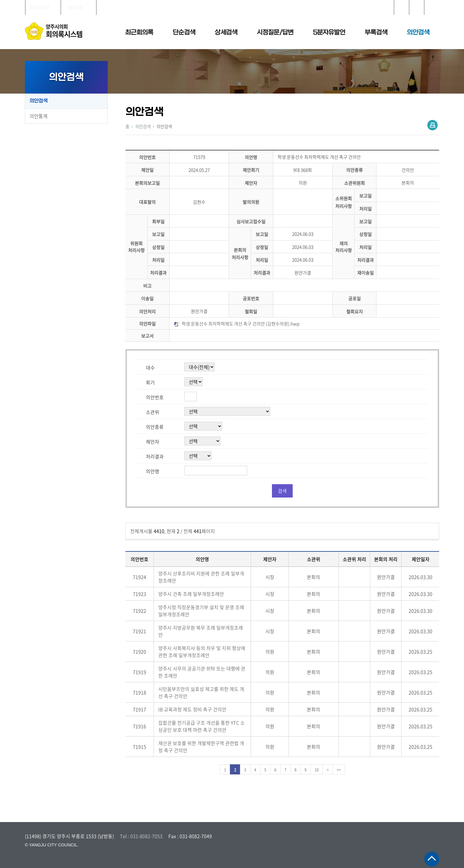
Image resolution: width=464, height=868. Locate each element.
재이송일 (365, 273)
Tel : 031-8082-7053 (141, 836)
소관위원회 (355, 183)
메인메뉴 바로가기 (232, 0)
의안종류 (355, 170)
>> (339, 770)
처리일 (365, 209)
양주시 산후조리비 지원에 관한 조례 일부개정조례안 (201, 577)
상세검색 (226, 32)
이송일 (147, 299)
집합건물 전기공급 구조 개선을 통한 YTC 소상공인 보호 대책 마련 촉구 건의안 (202, 726)
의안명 (251, 157)
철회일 (251, 311)
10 (317, 770)
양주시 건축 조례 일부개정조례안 (191, 594)
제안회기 (251, 170)
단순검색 (184, 32)
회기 (150, 382)
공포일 (355, 299)
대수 (150, 368)
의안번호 (147, 157)
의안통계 (38, 116)
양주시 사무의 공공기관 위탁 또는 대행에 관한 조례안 (202, 672)
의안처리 (147, 311)
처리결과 (365, 260)
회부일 (158, 221)
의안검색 (418, 32)
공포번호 (251, 299)
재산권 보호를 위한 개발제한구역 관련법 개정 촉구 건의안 (201, 747)
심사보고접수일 (251, 221)
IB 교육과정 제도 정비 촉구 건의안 (192, 709)
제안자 (251, 183)
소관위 (153, 412)
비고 (147, 286)
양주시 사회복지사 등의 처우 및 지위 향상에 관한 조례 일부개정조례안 (202, 652)
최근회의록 (139, 32)
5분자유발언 (329, 32)
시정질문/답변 (275, 32)
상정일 (365, 234)
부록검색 (376, 32)
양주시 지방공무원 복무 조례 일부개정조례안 (201, 631)
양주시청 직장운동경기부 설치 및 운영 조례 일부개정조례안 (201, 611)
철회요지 (355, 311)
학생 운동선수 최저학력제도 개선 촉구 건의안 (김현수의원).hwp (241, 324)
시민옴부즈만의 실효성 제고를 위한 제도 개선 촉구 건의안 (201, 692)
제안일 (147, 170)
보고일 (365, 196)
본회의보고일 (147, 183)
